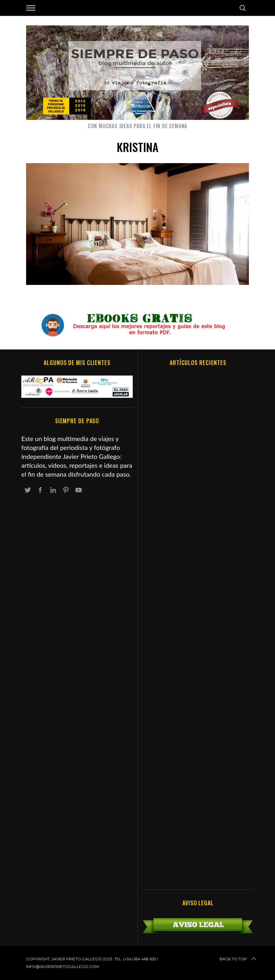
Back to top (238, 959)
